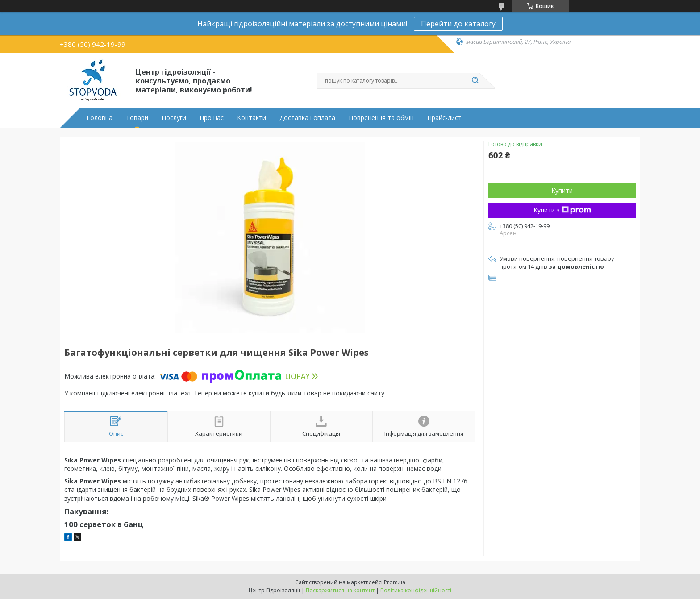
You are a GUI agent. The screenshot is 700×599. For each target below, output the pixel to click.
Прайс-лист (444, 118)
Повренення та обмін (381, 118)
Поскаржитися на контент (340, 590)
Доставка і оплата (307, 118)
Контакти (252, 118)
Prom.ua (395, 582)
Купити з (562, 210)
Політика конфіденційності (416, 590)
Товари (137, 118)
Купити (562, 190)
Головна (100, 118)
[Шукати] (475, 81)
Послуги (174, 118)
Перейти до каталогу (458, 24)
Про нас (212, 118)
